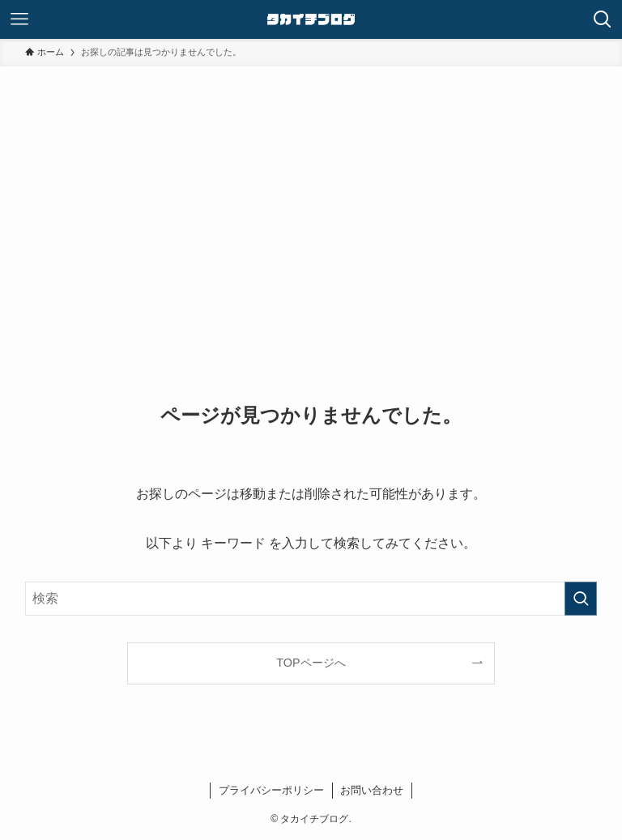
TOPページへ (311, 663)
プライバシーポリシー (271, 790)
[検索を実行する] (581, 599)
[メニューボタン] (19, 19)
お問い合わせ (372, 790)
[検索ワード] (311, 599)
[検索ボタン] (603, 19)
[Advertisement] (311, 240)
